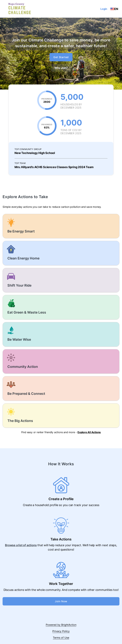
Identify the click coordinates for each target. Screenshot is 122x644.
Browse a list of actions (21, 545)
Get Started (61, 57)
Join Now (61, 601)
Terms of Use (61, 638)
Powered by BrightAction (61, 625)
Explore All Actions (89, 432)
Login (104, 9)
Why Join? (61, 68)
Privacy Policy (61, 631)
